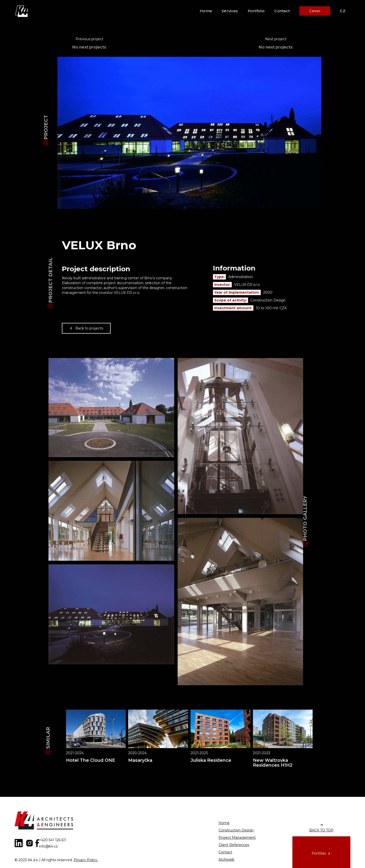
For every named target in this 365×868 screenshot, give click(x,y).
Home (206, 11)
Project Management (237, 838)
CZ (343, 11)
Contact (282, 11)
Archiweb (226, 859)
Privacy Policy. (86, 860)
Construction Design (236, 830)
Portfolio (256, 11)
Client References (234, 845)
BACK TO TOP (321, 830)
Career (315, 11)
